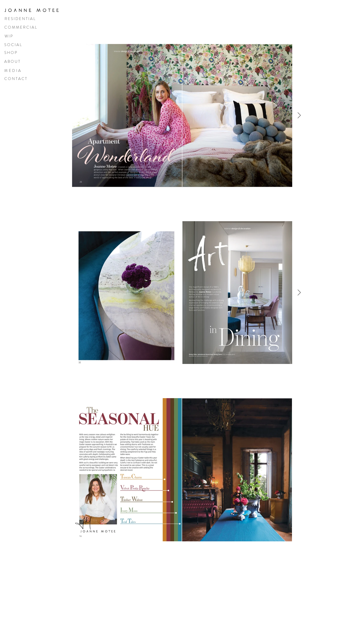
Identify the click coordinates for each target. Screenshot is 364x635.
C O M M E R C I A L (20, 27)
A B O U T (12, 62)
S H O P (11, 53)
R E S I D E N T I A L (20, 19)
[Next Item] (299, 115)
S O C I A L (13, 45)
